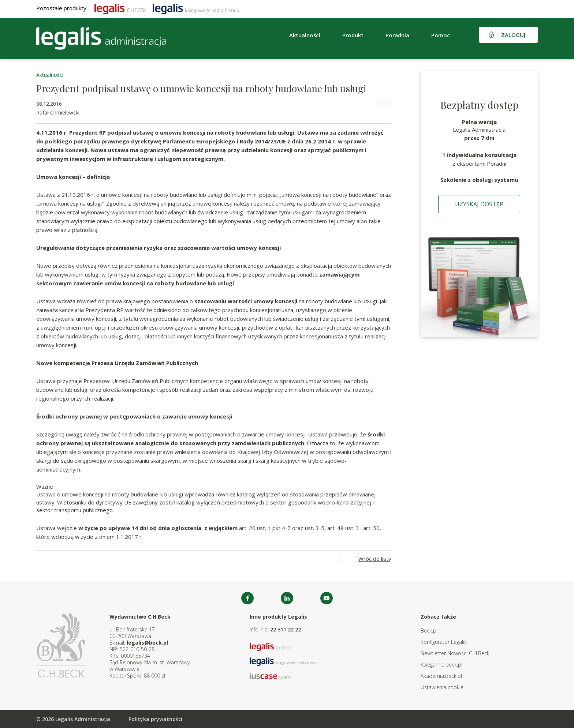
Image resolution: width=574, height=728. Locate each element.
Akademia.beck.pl (441, 676)
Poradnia (397, 35)
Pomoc (441, 35)
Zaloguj (513, 35)
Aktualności (305, 35)
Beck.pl (429, 631)
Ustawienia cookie (442, 687)
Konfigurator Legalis (444, 642)
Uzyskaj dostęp (479, 204)
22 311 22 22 (286, 629)
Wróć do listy (375, 559)
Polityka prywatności (155, 719)
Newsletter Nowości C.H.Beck (455, 653)
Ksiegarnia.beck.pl (441, 665)
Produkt (353, 35)
